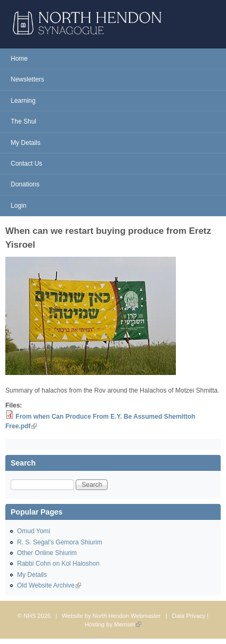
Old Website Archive (49, 585)
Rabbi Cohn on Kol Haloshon (58, 564)
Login (18, 206)
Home (19, 59)
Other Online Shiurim (47, 553)
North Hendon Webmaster (127, 616)
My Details (26, 143)
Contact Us (26, 164)
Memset (128, 624)
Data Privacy (189, 616)
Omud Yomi (34, 531)
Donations (25, 184)
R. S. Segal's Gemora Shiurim (60, 542)
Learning (23, 101)
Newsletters (27, 79)
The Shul (23, 121)
